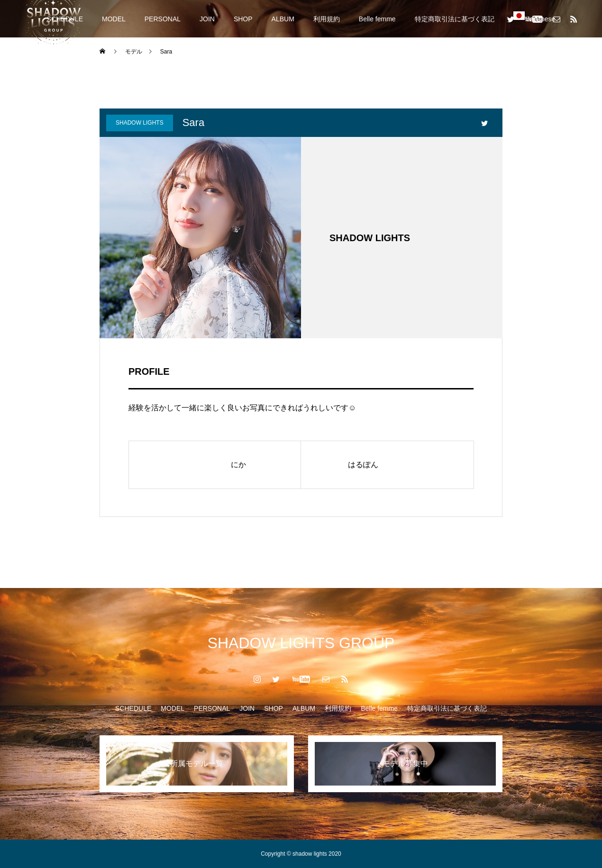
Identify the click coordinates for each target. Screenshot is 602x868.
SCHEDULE (133, 708)
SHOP (243, 19)
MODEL (114, 19)
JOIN (207, 19)
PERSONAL (163, 19)
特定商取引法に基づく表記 (455, 19)
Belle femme (377, 19)
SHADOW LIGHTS (140, 123)
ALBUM (283, 19)
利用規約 (327, 19)
